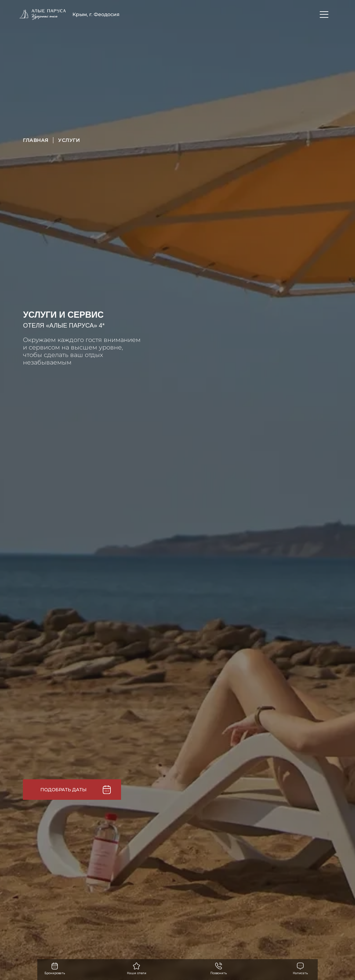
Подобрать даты (64, 788)
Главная (36, 140)
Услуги (69, 140)
